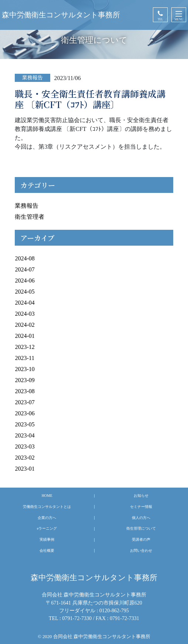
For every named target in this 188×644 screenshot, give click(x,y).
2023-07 (25, 402)
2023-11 (25, 358)
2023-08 (25, 391)
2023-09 (25, 380)
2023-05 (25, 424)
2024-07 (25, 269)
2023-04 (25, 435)
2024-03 (25, 314)
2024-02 (25, 325)
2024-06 (25, 281)
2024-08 (25, 258)
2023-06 (25, 413)
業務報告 (27, 206)
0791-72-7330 (77, 618)
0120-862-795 (114, 610)
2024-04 (25, 303)
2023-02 (25, 458)
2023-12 (25, 347)
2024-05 (25, 292)
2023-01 (25, 469)
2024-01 (25, 336)
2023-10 (25, 369)
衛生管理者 (30, 217)
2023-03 (25, 446)
